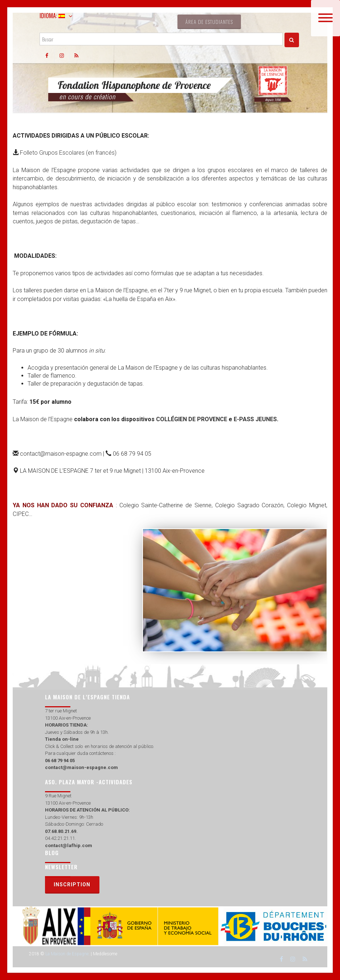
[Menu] (325, 18)
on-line (70, 739)
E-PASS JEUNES (255, 419)
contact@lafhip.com (69, 845)
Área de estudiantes (209, 22)
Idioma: (52, 16)
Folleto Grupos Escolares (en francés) (68, 153)
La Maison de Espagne (67, 954)
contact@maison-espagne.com (81, 767)
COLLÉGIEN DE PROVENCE (192, 419)
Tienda (53, 739)
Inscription (72, 885)
